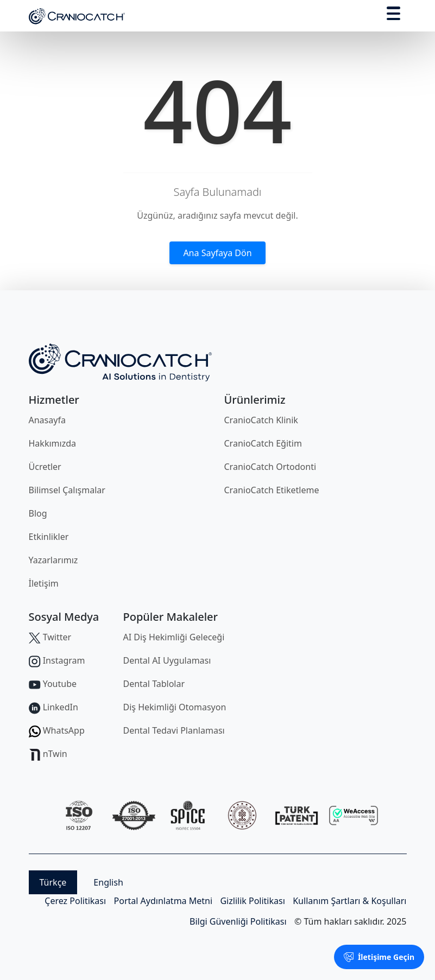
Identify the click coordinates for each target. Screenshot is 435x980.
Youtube (53, 684)
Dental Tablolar (154, 684)
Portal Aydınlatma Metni (163, 901)
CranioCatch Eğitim (263, 443)
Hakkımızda (52, 443)
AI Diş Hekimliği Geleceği (174, 637)
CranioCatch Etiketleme (272, 490)
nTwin (48, 754)
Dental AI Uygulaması (167, 660)
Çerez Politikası (75, 901)
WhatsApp (57, 730)
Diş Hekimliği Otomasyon (175, 707)
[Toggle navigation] (393, 15)
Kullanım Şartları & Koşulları (349, 901)
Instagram (57, 660)
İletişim (44, 583)
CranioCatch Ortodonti (270, 467)
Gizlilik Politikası (252, 901)
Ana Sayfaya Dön (217, 253)
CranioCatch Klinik (261, 420)
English (108, 882)
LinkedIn (53, 707)
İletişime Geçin (379, 957)
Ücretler (45, 467)
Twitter (50, 637)
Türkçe (53, 882)
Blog (38, 513)
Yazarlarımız (53, 560)
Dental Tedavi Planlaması (174, 730)
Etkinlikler (49, 537)
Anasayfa (47, 420)
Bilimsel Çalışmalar (67, 490)
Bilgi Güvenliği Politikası (238, 921)
